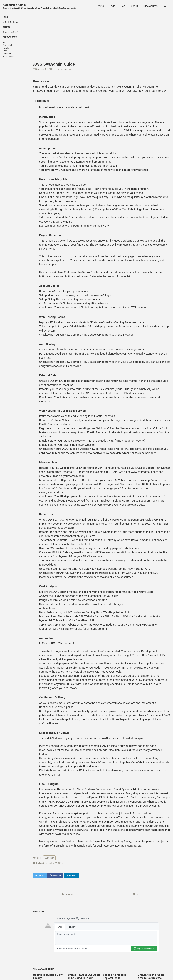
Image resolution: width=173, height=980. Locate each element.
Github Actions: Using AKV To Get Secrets (151, 976)
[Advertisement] (102, 37)
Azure (5, 42)
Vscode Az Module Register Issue (114, 976)
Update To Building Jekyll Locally (49, 976)
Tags (112, 6)
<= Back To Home (10, 22)
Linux (5, 51)
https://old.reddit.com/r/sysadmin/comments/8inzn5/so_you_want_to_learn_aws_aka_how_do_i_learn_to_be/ (100, 91)
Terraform (7, 48)
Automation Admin (40, 6)
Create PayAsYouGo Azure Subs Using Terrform (84, 976)
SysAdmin (7, 54)
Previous (67, 894)
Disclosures (150, 6)
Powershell (7, 45)
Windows (55, 87)
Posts (100, 6)
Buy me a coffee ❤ (11, 32)
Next (136, 894)
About (134, 6)
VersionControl (9, 57)
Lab (123, 6)
